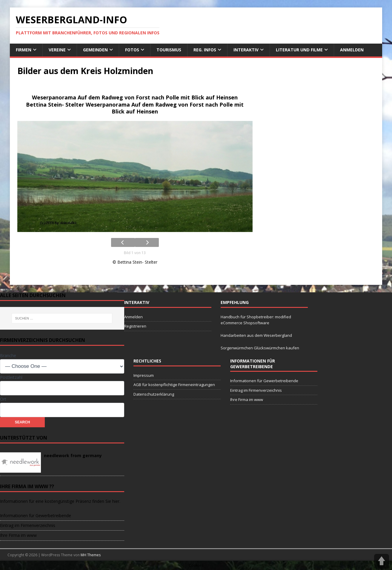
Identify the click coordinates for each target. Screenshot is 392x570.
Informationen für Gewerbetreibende (264, 381)
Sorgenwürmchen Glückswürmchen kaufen (260, 348)
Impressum (144, 375)
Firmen (24, 50)
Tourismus (169, 50)
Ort (3, 399)
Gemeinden (95, 50)
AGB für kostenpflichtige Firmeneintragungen (174, 385)
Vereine (57, 50)
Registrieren (135, 326)
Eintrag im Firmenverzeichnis (256, 390)
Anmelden (352, 50)
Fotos (132, 50)
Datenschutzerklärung (154, 394)
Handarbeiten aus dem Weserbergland (256, 335)
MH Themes (91, 555)
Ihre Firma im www (247, 400)
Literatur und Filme (299, 50)
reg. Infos (205, 50)
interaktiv (246, 50)
